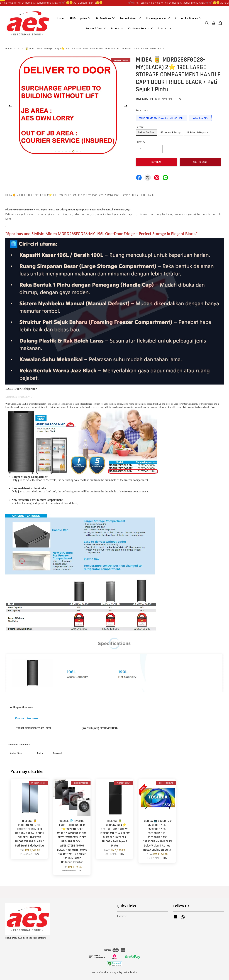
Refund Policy (130, 972)
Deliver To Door (146, 132)
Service (140, 127)
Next (126, 106)
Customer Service (141, 28)
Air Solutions (105, 18)
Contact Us (165, 28)
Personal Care (96, 28)
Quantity (140, 142)
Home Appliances (158, 18)
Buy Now (156, 162)
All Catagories (80, 18)
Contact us (122, 916)
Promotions (142, 110)
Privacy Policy (116, 972)
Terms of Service (100, 972)
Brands (117, 28)
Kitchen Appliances (188, 18)
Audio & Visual (130, 18)
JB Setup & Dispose (197, 132)
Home (60, 18)
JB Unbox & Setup (170, 132)
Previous (10, 106)
